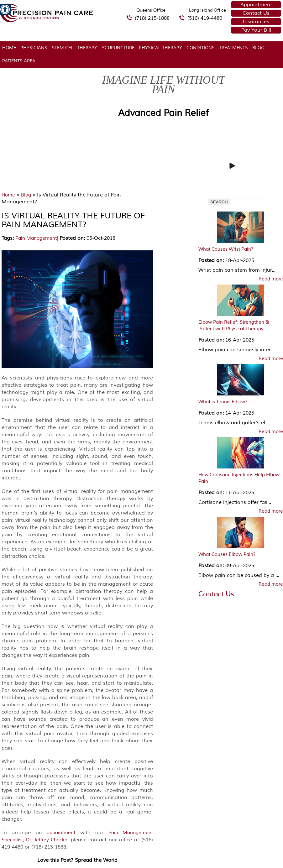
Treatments (233, 48)
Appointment (256, 5)
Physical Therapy (160, 48)
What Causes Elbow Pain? (227, 554)
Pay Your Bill (256, 30)
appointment (61, 833)
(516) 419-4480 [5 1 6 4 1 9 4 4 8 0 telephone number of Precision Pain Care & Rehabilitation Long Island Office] (205, 18)
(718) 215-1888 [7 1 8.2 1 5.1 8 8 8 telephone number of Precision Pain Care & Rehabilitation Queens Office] (152, 18)
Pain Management (36, 238)
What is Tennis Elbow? (223, 402)
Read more (271, 279)
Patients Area (19, 61)
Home (9, 48)
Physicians (34, 48)
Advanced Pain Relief (163, 113)
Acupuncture (118, 48)
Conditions (201, 48)
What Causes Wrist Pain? (226, 249)
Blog (258, 48)
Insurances (256, 22)
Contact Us (256, 13)
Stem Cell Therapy (74, 48)
